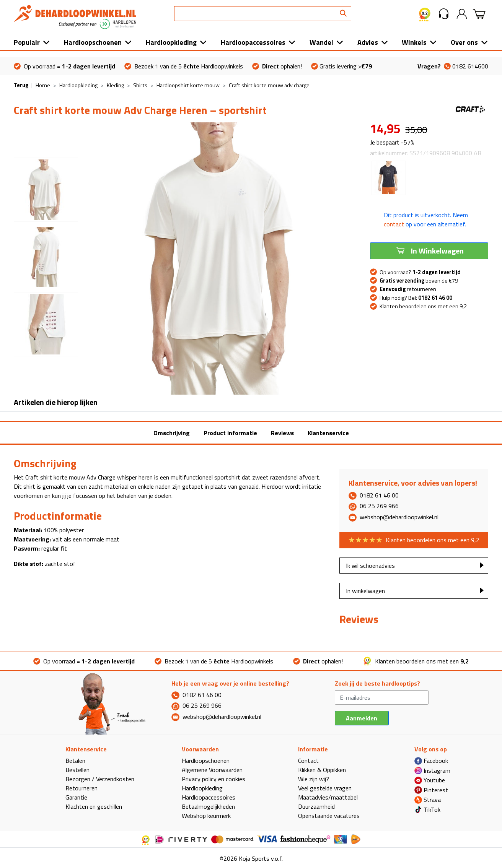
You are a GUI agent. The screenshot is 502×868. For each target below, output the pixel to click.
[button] (444, 14)
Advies (368, 42)
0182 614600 (453, 66)
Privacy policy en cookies (214, 779)
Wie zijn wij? (314, 779)
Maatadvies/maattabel (328, 797)
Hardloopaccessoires (253, 42)
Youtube (430, 780)
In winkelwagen (365, 591)
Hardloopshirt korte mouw (188, 85)
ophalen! (277, 66)
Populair (27, 42)
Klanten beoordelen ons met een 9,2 (423, 306)
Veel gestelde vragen (325, 788)
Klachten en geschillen (94, 806)
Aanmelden (362, 718)
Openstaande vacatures (329, 816)
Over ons (464, 42)
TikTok (427, 809)
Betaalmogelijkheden (208, 806)
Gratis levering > (341, 66)
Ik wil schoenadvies (370, 566)
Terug (21, 85)
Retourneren (81, 788)
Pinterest (431, 790)
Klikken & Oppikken (322, 770)
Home (43, 85)
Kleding (115, 85)
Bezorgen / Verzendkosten (100, 779)
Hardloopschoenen (93, 42)
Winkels (414, 42)
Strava (428, 800)
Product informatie (230, 433)
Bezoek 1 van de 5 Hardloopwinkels (184, 66)
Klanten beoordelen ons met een (416, 661)
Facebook (431, 761)
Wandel (321, 42)
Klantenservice (328, 433)
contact (394, 224)
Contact (308, 761)
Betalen (75, 761)
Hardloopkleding (171, 42)
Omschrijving (172, 433)
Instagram (432, 770)
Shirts (140, 85)
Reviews (282, 433)
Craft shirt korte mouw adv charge (269, 85)
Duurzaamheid (316, 806)
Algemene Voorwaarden (212, 770)
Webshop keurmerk (206, 816)
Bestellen (77, 770)
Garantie (76, 797)
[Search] (263, 14)
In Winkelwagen (429, 250)
